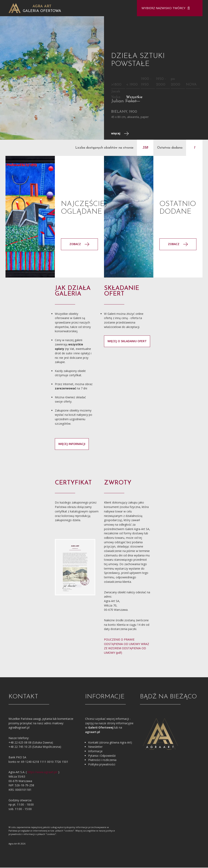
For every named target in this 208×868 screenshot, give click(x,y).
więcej (120, 134)
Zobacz (178, 244)
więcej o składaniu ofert (127, 341)
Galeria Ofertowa (42, 11)
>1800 (116, 85)
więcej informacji (72, 444)
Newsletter (95, 747)
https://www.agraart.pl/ (42, 772)
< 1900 (132, 85)
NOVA (191, 85)
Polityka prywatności (102, 765)
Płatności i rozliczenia (102, 760)
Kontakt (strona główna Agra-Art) (110, 743)
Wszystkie (134, 97)
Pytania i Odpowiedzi (102, 756)
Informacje (95, 751)
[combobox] (167, 8)
